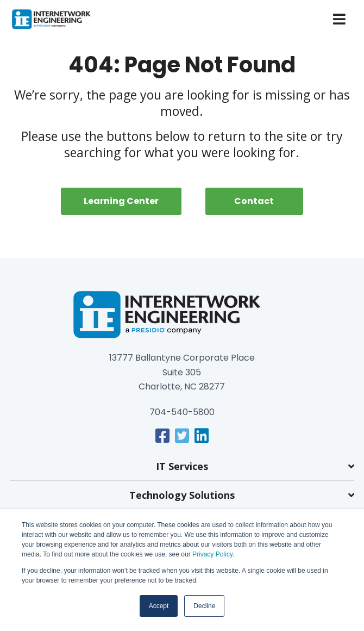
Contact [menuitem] (254, 201)
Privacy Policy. (212, 554)
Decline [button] (204, 606)
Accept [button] (159, 606)
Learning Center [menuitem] (121, 201)
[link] (162, 436)
